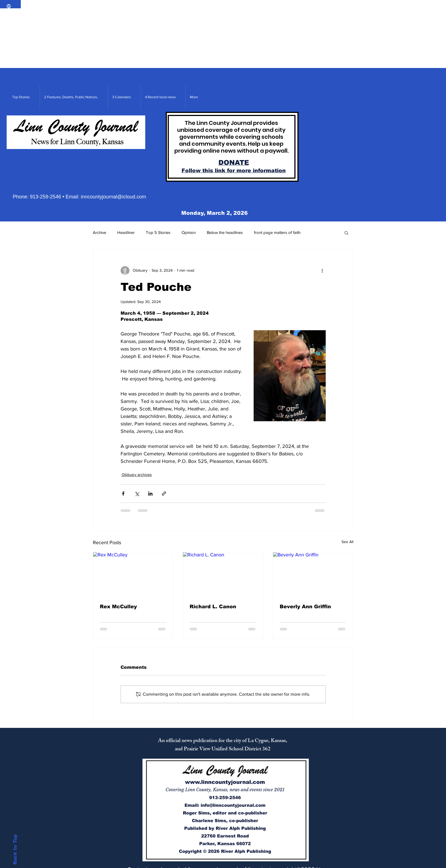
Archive (100, 232)
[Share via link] (164, 494)
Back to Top (15, 850)
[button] (346, 233)
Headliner (126, 232)
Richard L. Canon (213, 607)
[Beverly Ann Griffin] (313, 575)
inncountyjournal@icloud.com (113, 197)
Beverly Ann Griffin (305, 607)
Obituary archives (137, 475)
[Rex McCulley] (133, 575)
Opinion (189, 232)
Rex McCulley (118, 607)
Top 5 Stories (158, 232)
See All (347, 542)
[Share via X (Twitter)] (137, 494)
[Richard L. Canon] (223, 575)
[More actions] (322, 271)
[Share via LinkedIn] (150, 494)
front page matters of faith (277, 232)
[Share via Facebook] (123, 494)
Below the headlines (225, 232)
